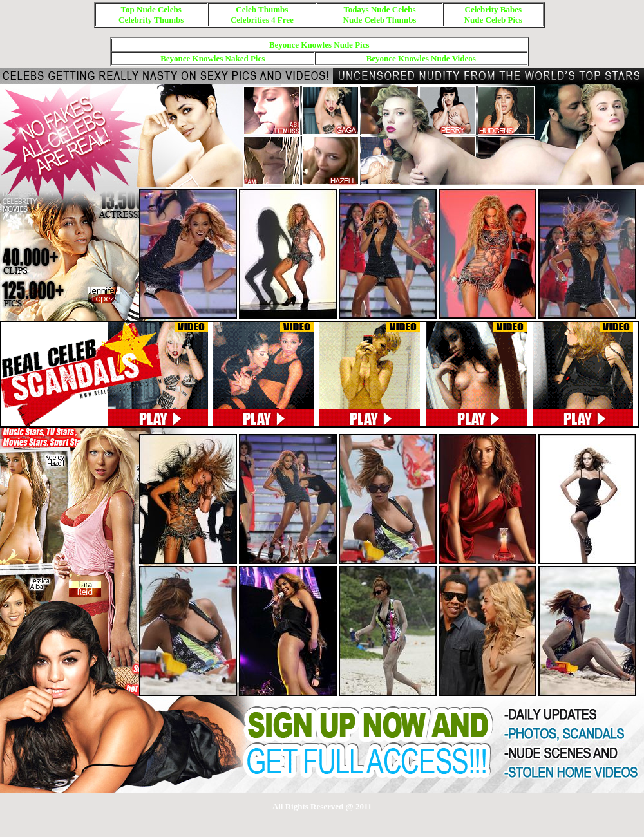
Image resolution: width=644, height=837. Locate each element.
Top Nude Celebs (151, 9)
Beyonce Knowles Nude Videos (421, 58)
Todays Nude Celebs (379, 9)
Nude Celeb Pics (493, 20)
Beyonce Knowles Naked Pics (213, 58)
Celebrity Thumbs (151, 20)
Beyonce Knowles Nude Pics (319, 45)
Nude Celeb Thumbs (380, 20)
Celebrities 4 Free (262, 20)
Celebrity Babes (493, 9)
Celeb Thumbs (262, 9)
